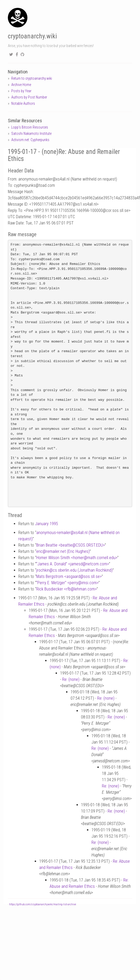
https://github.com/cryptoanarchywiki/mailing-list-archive (43, 904)
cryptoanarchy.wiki (32, 36)
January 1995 (46, 524)
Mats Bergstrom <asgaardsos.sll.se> (69, 576)
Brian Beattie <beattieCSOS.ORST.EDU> (71, 545)
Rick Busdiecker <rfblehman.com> (66, 589)
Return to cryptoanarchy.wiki (32, 78)
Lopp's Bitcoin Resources (30, 127)
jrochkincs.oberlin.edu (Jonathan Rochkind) (74, 570)
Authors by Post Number (29, 97)
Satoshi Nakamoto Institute (31, 134)
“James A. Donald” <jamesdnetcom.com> (72, 564)
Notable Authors (23, 103)
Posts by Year (21, 91)
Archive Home (21, 85)
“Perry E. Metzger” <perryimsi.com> (67, 583)
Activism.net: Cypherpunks (30, 140)
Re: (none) (71, 679)
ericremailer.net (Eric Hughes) (63, 551)
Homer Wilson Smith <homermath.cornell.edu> (77, 558)
